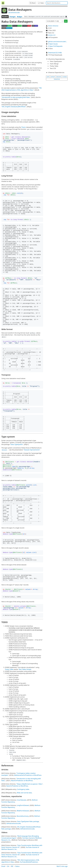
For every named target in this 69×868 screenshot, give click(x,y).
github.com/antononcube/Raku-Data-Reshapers (58, 42)
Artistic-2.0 (52, 35)
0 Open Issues (53, 44)
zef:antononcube (14, 13)
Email (3, 866)
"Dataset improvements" (32, 450)
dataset (53, 77)
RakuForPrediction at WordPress (22, 781)
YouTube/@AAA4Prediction (29, 862)
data (48, 77)
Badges (20, 17)
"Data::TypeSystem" (17, 444)
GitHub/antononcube (14, 823)
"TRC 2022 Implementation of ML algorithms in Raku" (22, 89)
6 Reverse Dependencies (56, 73)
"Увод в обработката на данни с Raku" (29, 784)
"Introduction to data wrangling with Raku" (16, 97)
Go (66, 21)
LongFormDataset (23, 805)
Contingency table (23, 789)
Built (62, 866)
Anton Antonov (53, 26)
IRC (12, 866)
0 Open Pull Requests (55, 46)
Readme (5, 17)
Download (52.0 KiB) (55, 53)
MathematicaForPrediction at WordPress (28, 775)
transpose (57, 79)
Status (17, 866)
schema (65, 77)
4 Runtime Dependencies (56, 59)
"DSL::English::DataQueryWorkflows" (14, 107)
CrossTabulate (21, 800)
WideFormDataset (23, 811)
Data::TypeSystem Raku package (28, 821)
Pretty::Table (9, 669)
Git (8, 866)
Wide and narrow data (24, 793)
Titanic (24, 127)
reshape (59, 77)
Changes (12, 17)
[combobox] (57, 3)
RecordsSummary (23, 816)
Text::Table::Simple (25, 669)
